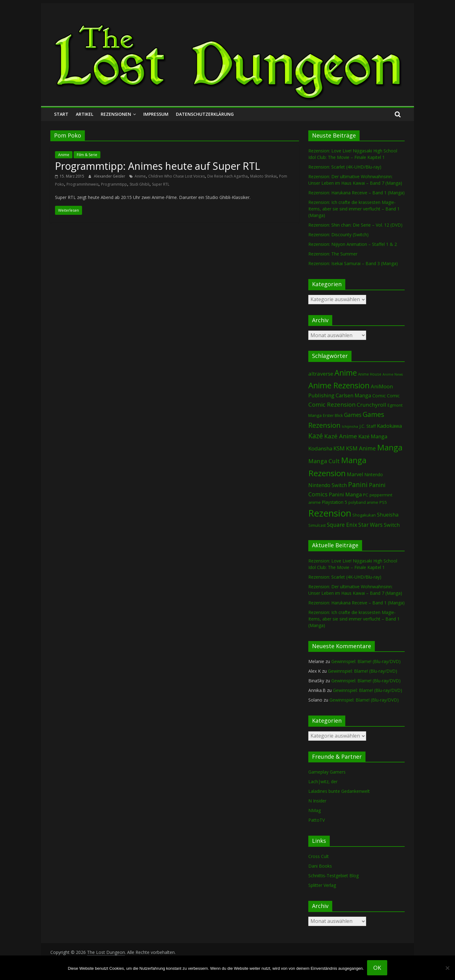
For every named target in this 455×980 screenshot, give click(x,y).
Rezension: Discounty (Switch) (338, 235)
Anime (64, 155)
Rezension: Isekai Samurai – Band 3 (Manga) (353, 263)
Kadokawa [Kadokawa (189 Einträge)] (389, 426)
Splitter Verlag (322, 885)
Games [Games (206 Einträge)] (353, 415)
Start (61, 114)
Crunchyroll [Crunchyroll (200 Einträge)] (372, 405)
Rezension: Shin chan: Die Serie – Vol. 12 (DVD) (355, 225)
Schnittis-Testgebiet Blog (333, 876)
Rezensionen (116, 114)
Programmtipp (114, 184)
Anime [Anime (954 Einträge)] (346, 373)
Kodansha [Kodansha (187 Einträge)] (320, 448)
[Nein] (447, 968)
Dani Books (320, 866)
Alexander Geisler (110, 176)
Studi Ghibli (140, 184)
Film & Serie (87, 155)
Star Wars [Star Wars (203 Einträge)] (370, 525)
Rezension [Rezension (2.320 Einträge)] (330, 513)
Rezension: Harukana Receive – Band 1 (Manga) (356, 193)
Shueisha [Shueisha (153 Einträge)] (388, 515)
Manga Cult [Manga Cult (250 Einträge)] (324, 461)
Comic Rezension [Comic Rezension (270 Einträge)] (332, 404)
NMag (315, 810)
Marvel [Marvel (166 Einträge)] (355, 474)
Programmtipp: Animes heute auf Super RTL (158, 166)
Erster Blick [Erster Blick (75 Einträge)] (333, 415)
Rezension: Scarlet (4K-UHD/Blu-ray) (345, 167)
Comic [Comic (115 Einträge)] (393, 396)
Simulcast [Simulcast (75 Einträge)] (317, 525)
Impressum (156, 114)
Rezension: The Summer (333, 254)
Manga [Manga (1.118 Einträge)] (390, 447)
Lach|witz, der (323, 781)
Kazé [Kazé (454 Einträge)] (316, 436)
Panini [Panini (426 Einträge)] (358, 485)
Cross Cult (319, 856)
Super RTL (161, 184)
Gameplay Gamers (327, 772)
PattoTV (317, 820)
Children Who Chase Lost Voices (177, 176)
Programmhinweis (83, 184)
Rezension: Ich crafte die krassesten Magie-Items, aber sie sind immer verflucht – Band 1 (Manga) (354, 209)
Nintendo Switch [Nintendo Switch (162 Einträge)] (328, 485)
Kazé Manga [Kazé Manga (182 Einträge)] (373, 436)
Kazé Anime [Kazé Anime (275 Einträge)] (341, 436)
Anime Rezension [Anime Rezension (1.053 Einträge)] (339, 385)
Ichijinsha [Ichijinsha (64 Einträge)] (350, 426)
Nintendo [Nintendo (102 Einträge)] (374, 474)
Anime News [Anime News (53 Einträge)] (393, 374)
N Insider (317, 801)
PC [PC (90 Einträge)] (366, 495)
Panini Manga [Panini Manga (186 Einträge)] (345, 494)
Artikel (85, 114)
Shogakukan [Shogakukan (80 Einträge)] (364, 515)
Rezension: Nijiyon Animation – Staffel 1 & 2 (353, 244)
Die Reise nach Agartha (227, 176)
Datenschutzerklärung (205, 114)
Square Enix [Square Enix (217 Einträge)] (342, 525)
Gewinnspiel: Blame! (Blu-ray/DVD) (366, 661)
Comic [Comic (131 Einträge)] (379, 395)
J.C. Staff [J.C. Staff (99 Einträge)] (368, 426)
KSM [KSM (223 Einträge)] (339, 448)
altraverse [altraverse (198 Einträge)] (321, 374)
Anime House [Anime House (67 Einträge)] (370, 374)
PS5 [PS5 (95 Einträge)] (383, 502)
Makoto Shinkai (263, 176)
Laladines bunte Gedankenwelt (339, 791)
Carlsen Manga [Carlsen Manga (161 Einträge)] (353, 395)
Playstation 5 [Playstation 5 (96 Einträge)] (335, 502)
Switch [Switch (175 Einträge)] (392, 525)
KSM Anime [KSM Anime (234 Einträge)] (361, 448)
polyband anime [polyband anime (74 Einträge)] (363, 502)
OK (377, 968)
